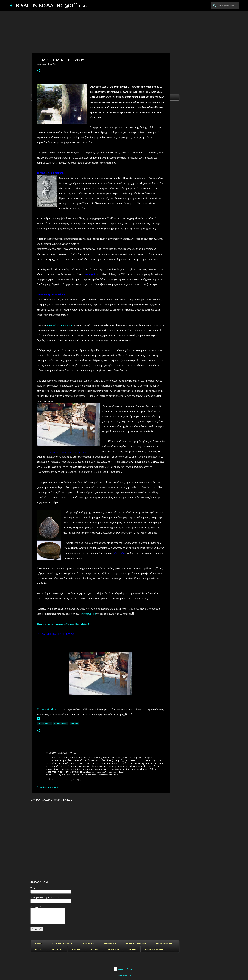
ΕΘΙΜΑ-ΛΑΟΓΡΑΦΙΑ (154, 949)
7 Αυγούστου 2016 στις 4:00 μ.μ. (64, 779)
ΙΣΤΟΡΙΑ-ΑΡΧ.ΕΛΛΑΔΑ (62, 943)
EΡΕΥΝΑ (74, 723)
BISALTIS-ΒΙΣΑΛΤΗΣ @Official (51, 5)
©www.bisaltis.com (124, 975)
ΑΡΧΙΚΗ (39, 943)
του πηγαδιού (89, 614)
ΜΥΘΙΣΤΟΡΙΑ (88, 943)
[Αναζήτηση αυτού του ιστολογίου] (222, 6)
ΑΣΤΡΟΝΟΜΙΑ (61, 723)
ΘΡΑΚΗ (132, 949)
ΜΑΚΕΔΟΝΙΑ (113, 949)
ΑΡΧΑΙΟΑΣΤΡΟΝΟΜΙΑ (136, 943)
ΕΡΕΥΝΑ (76, 949)
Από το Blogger (124, 969)
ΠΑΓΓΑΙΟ (94, 949)
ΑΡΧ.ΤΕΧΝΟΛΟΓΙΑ (164, 943)
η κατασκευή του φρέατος (60, 325)
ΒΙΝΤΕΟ (39, 949)
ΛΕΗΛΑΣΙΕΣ (57, 949)
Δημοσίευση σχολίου (47, 787)
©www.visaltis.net (49, 709)
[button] (39, 71)
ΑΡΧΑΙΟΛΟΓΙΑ (44, 723)
